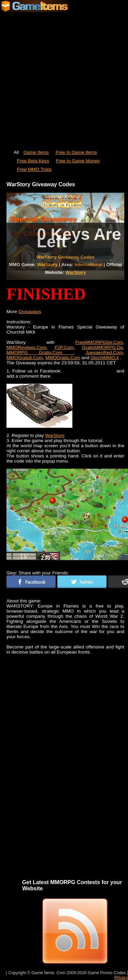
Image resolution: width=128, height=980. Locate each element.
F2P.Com (64, 347)
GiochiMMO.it (104, 358)
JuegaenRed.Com (104, 353)
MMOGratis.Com (63, 358)
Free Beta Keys (33, 161)
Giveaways (30, 312)
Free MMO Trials (34, 169)
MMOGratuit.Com (25, 358)
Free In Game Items (76, 152)
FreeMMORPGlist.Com (99, 342)
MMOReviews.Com (26, 347)
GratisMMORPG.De (102, 347)
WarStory (76, 272)
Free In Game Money (78, 161)
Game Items (36, 152)
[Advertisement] (64, 78)
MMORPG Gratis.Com (40, 353)
